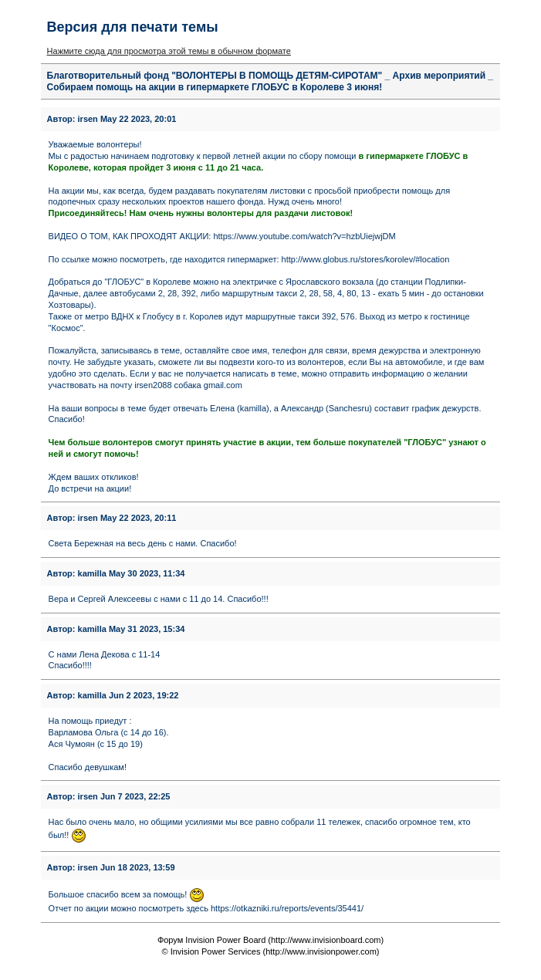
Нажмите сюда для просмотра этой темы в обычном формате (169, 51)
